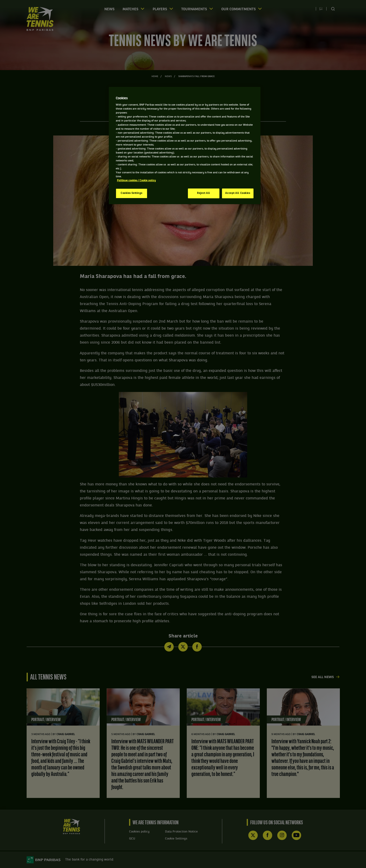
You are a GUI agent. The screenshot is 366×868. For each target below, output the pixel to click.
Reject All (204, 193)
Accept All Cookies (238, 193)
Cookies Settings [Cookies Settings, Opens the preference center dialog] (132, 193)
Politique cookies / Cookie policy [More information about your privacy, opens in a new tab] (136, 181)
